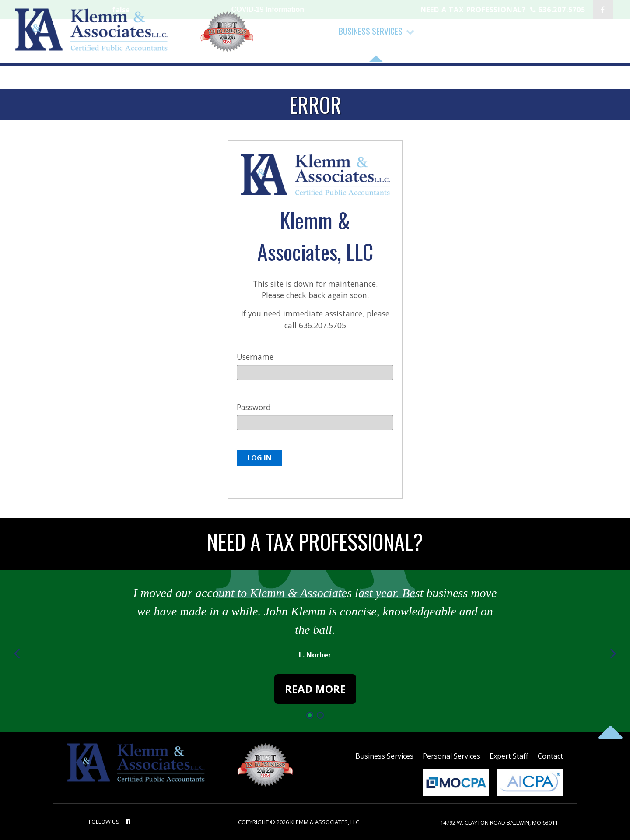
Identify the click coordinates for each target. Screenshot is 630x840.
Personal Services (451, 756)
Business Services (384, 756)
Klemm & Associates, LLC (325, 822)
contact (550, 756)
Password (254, 407)
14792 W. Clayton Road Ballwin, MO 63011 (499, 822)
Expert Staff (509, 756)
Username (255, 357)
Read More (315, 689)
